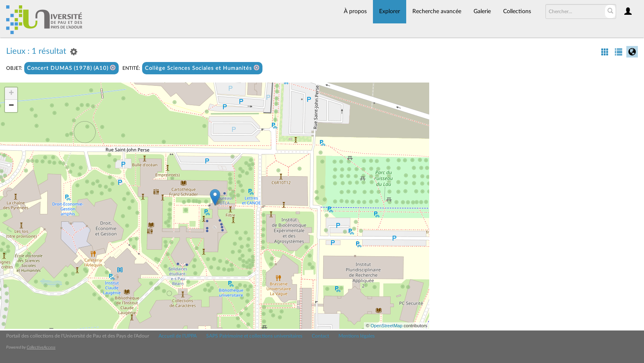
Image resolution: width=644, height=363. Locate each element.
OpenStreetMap (386, 326)
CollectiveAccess (41, 347)
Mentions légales (356, 336)
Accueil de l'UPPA (178, 336)
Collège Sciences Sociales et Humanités (202, 68)
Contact (320, 336)
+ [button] (11, 94)
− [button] (11, 106)
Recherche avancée (437, 11)
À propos (355, 11)
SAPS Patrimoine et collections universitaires (254, 336)
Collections (517, 11)
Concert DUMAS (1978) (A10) (71, 68)
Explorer (390, 11)
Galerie (482, 11)
